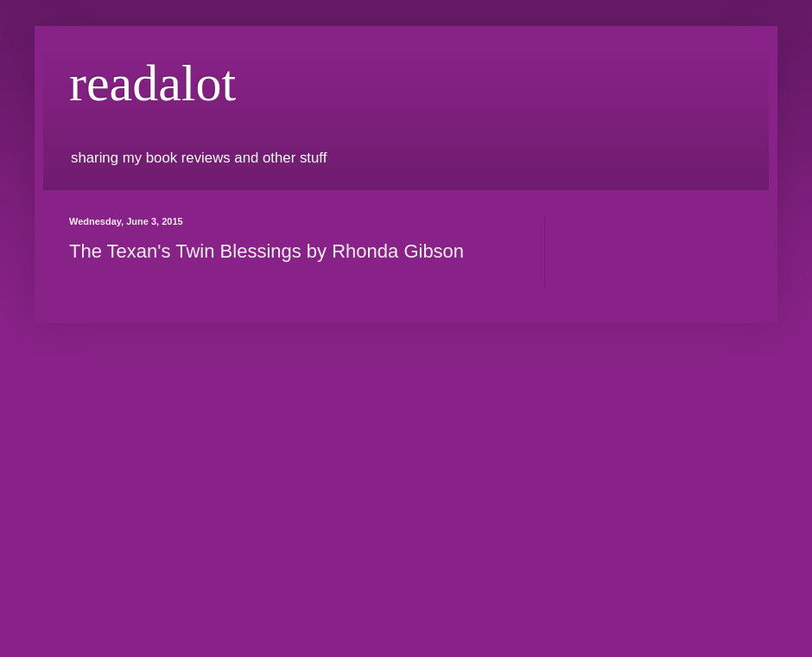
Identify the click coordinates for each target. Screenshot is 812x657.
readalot (152, 83)
